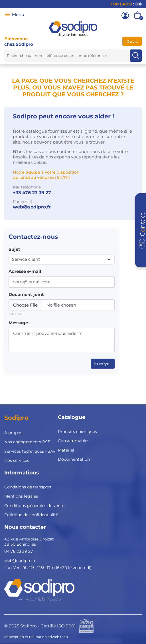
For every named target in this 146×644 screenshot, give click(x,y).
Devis (132, 41)
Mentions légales (21, 496)
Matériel (66, 450)
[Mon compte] (125, 15)
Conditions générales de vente (34, 506)
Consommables (74, 441)
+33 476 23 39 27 (32, 193)
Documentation (74, 459)
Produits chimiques (77, 432)
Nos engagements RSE (27, 442)
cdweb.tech (58, 637)
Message (18, 323)
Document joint (26, 295)
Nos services (17, 460)
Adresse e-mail (25, 271)
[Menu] (7, 15)
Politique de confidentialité (31, 515)
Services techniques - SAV (30, 451)
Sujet (14, 249)
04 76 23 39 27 (19, 551)
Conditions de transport (28, 487)
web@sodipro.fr (32, 207)
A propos (13, 433)
